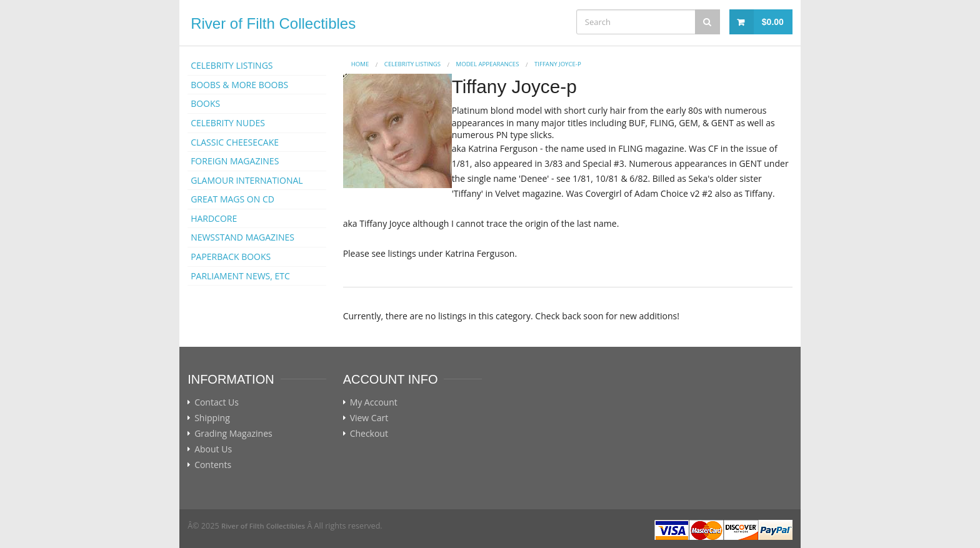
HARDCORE (214, 218)
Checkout (369, 434)
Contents (213, 465)
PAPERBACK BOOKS (231, 257)
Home (360, 64)
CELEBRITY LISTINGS (232, 65)
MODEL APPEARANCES (488, 64)
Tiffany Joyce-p (558, 64)
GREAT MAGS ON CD (232, 199)
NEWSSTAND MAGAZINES (242, 237)
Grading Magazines (233, 434)
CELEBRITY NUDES (228, 123)
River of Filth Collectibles (273, 23)
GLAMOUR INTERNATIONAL (247, 180)
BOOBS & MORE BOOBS (239, 85)
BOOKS (205, 103)
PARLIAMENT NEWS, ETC (240, 276)
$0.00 (773, 22)
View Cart (369, 418)
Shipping (212, 418)
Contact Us (217, 402)
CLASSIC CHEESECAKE (235, 142)
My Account (374, 402)
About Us (213, 449)
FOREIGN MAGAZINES (235, 161)
